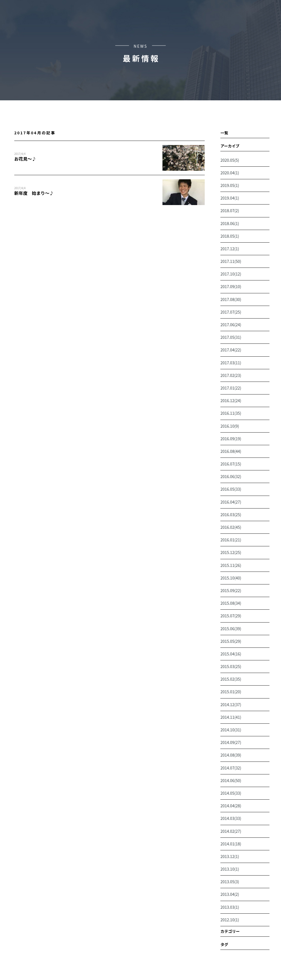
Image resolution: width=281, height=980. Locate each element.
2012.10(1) (230, 920)
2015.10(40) (231, 578)
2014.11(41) (231, 717)
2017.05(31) (231, 337)
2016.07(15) (231, 464)
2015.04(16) (231, 654)
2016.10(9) (230, 426)
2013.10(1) (230, 869)
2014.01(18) (231, 844)
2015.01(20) (231, 692)
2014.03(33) (231, 818)
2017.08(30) (231, 299)
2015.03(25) (231, 666)
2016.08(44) (231, 451)
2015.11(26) (231, 565)
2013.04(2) (230, 894)
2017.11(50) (231, 261)
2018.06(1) (230, 223)
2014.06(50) (231, 780)
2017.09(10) (231, 286)
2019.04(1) (230, 198)
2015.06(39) (231, 629)
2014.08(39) (231, 755)
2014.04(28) (231, 806)
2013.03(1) (230, 907)
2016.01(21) (231, 540)
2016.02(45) (231, 527)
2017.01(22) (231, 388)
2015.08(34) (231, 603)
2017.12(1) (230, 249)
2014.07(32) (231, 768)
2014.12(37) (231, 705)
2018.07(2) (230, 211)
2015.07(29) (231, 616)
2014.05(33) (231, 793)
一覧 (224, 133)
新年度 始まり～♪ (34, 193)
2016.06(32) (231, 476)
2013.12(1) (230, 856)
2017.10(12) (231, 274)
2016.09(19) (231, 439)
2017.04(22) (231, 350)
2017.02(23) (231, 375)
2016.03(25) (231, 515)
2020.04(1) (230, 173)
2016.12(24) (231, 400)
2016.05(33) (231, 489)
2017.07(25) (231, 312)
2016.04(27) (231, 502)
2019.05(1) (230, 185)
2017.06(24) (231, 325)
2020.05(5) (230, 160)
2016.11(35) (231, 413)
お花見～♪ (25, 159)
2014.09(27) (231, 742)
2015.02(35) (231, 679)
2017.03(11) (231, 363)
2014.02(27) (231, 831)
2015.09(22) (231, 590)
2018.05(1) (230, 236)
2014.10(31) (231, 730)
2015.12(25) (231, 552)
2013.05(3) (230, 882)
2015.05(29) (231, 641)
